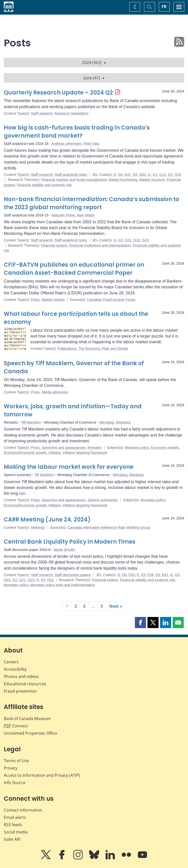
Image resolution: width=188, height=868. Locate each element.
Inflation (54, 453)
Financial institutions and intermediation (100, 245)
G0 (177, 575)
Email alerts (15, 817)
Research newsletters (72, 113)
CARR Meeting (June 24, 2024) (47, 520)
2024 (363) (94, 63)
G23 (178, 175)
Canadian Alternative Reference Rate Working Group (109, 528)
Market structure (152, 180)
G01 (7, 580)
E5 (143, 575)
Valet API (12, 839)
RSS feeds (13, 825)
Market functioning (123, 180)
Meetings (38, 528)
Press (35, 300)
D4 (120, 175)
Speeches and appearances (64, 448)
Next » (116, 606)
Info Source (15, 783)
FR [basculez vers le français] (164, 7)
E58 (151, 575)
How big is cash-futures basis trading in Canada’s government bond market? (77, 132)
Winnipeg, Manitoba (115, 422)
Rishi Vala (91, 144)
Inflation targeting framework (85, 453)
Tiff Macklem (31, 422)
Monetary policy (137, 448)
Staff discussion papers (73, 575)
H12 (51, 580)
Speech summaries (103, 500)
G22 (137, 240)
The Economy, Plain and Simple (103, 349)
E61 (165, 575)
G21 (128, 240)
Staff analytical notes (71, 175)
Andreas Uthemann (67, 144)
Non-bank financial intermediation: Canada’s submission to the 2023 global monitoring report (91, 203)
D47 (128, 175)
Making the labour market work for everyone (69, 467)
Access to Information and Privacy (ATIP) (42, 775)
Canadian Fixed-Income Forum (111, 300)
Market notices (53, 300)
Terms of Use (16, 761)
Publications (67, 349)
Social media (16, 832)
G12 (162, 175)
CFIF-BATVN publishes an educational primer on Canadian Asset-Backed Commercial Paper (74, 269)
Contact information (23, 810)
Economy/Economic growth (25, 453)
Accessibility (15, 669)
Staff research (42, 113)
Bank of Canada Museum (27, 719)
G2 (170, 175)
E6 (158, 575)
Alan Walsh (86, 215)
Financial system (54, 245)
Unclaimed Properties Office (30, 733)
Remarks (95, 448)
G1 (155, 175)
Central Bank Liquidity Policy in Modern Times (70, 542)
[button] (140, 623)
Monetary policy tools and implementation (63, 585)
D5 (135, 175)
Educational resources (25, 684)
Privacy (11, 768)
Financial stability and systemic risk (44, 185)
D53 (143, 175)
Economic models (165, 448)
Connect (16, 726)
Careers (11, 662)
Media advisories (55, 392)
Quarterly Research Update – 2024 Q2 (58, 93)
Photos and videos (21, 676)
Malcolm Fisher (63, 215)
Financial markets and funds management (74, 180)
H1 (43, 580)
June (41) (94, 78)
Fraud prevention (20, 691)
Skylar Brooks (64, 550)
